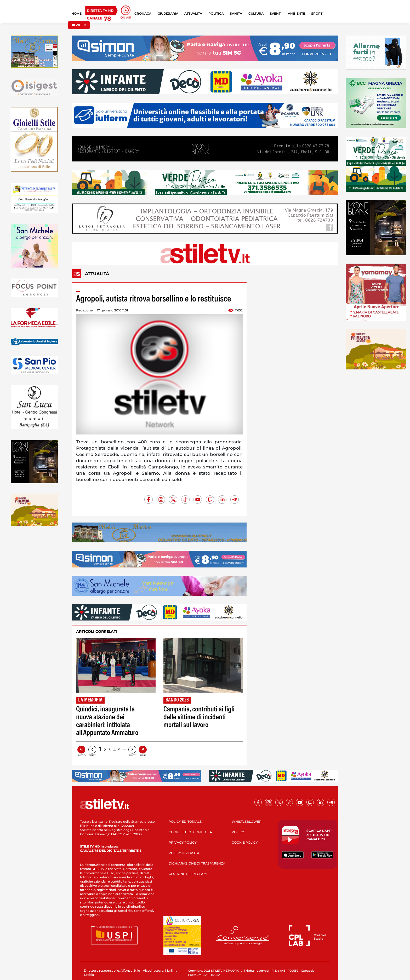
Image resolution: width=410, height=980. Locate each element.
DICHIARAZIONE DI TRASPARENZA (197, 863)
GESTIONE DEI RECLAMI (188, 874)
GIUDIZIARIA (168, 13)
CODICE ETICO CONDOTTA (190, 832)
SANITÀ (236, 13)
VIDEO (79, 25)
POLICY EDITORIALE (185, 822)
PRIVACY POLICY (183, 842)
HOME (76, 13)
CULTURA (256, 13)
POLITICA (216, 13)
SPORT (317, 13)
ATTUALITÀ (193, 13)
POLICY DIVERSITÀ (184, 853)
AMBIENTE (297, 13)
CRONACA (143, 13)
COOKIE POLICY (245, 842)
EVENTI (276, 13)
